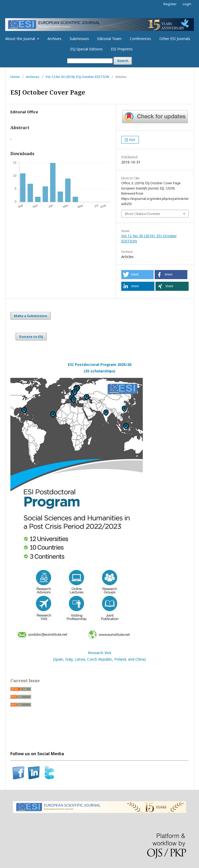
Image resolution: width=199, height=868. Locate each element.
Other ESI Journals (175, 39)
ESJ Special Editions (86, 49)
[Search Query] (90, 61)
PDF (132, 140)
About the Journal (21, 39)
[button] (137, 275)
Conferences (140, 39)
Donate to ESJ (31, 337)
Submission (79, 39)
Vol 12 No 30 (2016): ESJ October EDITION (77, 77)
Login (187, 4)
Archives (54, 39)
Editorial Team (109, 39)
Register (170, 4)
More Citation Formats (143, 214)
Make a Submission (31, 316)
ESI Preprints (122, 49)
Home (15, 77)
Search (123, 61)
